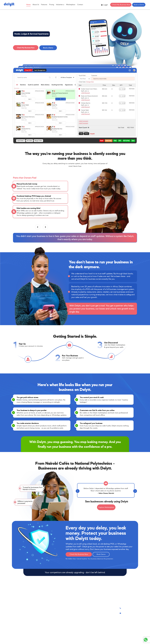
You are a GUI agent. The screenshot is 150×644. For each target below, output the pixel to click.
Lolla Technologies (78, 640)
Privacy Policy (91, 615)
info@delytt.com (127, 613)
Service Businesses (47, 619)
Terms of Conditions (93, 619)
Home (28, 5)
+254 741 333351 (127, 608)
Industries (60, 5)
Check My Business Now (121, 5)
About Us (36, 5)
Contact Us (90, 611)
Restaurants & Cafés (47, 607)
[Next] (135, 491)
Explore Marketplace (106, 507)
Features (44, 5)
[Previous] (77, 491)
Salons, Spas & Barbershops (50, 611)
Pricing (52, 5)
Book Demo (101, 554)
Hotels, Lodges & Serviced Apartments (31, 34)
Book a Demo (139, 5)
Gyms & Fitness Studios (49, 627)
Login (104, 5)
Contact (80, 5)
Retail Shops (44, 615)
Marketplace (71, 5)
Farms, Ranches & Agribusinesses (52, 631)
